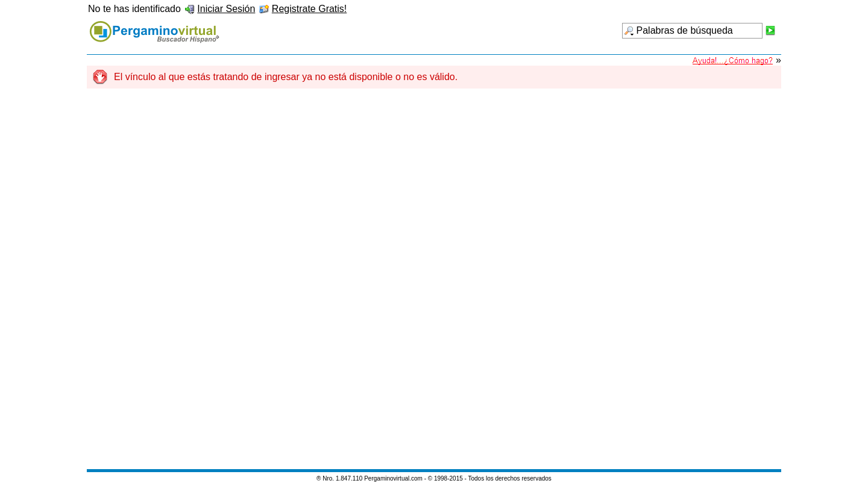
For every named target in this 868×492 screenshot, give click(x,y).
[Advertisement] (434, 285)
